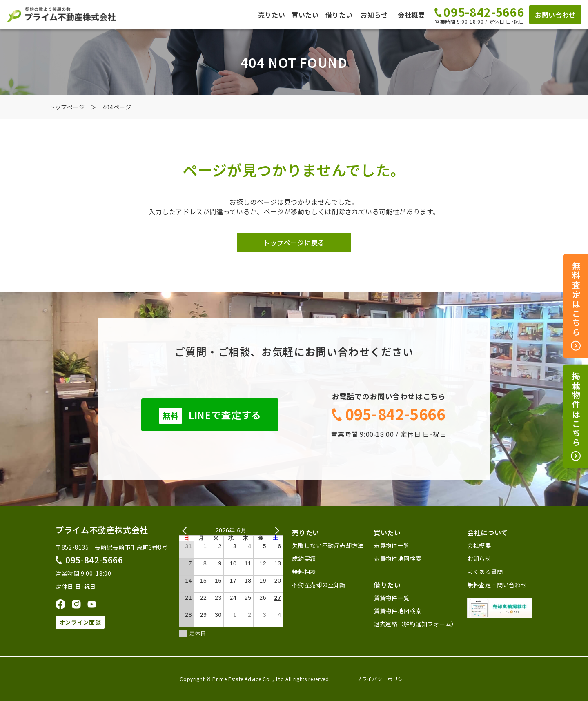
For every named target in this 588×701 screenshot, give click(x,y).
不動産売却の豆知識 (319, 585)
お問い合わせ (555, 15)
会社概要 (411, 15)
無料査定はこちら (576, 306)
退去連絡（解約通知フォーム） (415, 624)
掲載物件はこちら (576, 416)
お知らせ (374, 15)
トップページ (67, 107)
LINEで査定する (210, 416)
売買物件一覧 (392, 545)
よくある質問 (485, 572)
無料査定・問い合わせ (497, 585)
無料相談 (304, 572)
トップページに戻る (294, 243)
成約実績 (304, 559)
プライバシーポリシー (382, 679)
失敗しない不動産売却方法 (328, 545)
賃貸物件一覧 (392, 598)
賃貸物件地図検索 (398, 611)
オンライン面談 (80, 622)
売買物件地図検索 (398, 559)
